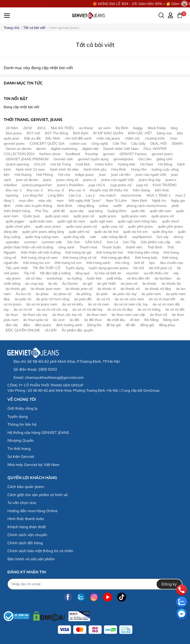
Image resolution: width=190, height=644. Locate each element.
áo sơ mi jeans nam (42, 304)
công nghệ (100, 143)
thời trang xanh (98, 263)
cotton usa (78, 143)
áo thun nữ (158, 315)
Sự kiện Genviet (21, 456)
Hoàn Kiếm (104, 164)
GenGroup (151, 390)
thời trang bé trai (109, 252)
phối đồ (59, 211)
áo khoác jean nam (46, 289)
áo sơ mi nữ (23, 309)
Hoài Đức (83, 164)
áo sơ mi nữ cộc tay (52, 309)
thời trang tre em (36, 263)
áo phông (84, 294)
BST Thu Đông (57, 133)
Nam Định (139, 201)
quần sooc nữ (112, 226)
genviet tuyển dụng (93, 159)
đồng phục (167, 325)
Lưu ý (90, 195)
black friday (157, 128)
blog (174, 128)
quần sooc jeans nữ (81, 226)
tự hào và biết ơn (108, 273)
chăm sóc (132, 138)
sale (93, 237)
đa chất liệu (116, 320)
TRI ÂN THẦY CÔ (47, 268)
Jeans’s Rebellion (70, 185)
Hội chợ (64, 175)
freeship (92, 154)
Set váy (163, 237)
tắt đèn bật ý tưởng (55, 273)
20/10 (27, 128)
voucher (132, 273)
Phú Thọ (42, 211)
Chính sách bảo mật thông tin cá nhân (40, 551)
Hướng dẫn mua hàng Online (33, 511)
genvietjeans (123, 159)
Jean (102, 175)
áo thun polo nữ (36, 320)
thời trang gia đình (116, 258)
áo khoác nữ (130, 289)
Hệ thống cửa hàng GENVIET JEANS (38, 433)
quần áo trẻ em (135, 232)
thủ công (122, 263)
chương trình (155, 138)
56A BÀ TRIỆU (62, 128)
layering (12, 195)
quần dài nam (160, 211)
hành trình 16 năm (64, 169)
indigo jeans (84, 175)
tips (152, 263)
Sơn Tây (129, 242)
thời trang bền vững (143, 252)
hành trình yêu (95, 169)
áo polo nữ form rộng (53, 299)
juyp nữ (142, 185)
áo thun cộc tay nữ (67, 315)
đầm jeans (43, 325)
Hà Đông (165, 164)
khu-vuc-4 (77, 190)
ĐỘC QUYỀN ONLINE (23, 330)
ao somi (104, 128)
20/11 (41, 128)
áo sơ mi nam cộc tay (131, 304)
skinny (178, 237)
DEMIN (177, 143)
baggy (138, 128)
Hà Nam (147, 164)
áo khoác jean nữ (79, 289)
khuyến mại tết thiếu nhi (109, 190)
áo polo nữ (23, 299)
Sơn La (112, 242)
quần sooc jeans (48, 226)
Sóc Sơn (74, 242)
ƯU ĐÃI (51, 330)
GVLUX (40, 164)
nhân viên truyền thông (34, 206)
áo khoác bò (171, 283)
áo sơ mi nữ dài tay (87, 309)
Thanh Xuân (111, 247)
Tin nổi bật (16, 99)
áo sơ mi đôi (175, 309)
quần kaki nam (41, 221)
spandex (12, 242)
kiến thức (162, 190)
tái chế (139, 268)
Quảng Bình (117, 211)
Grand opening (17, 164)
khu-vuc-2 (35, 190)
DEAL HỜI (159, 143)
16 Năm (12, 128)
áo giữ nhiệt (107, 283)
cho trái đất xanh (78, 138)
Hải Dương (23, 175)
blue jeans (14, 133)
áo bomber (163, 278)
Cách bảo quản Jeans (26, 487)
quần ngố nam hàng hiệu (137, 221)
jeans (47, 180)
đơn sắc (12, 325)
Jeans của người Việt (118, 180)
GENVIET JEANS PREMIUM (27, 159)
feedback (73, 154)
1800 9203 (47, 369)
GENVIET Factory (133, 154)
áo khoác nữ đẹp (158, 289)
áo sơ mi (103, 299)
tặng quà (83, 273)
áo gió (87, 283)
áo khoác (149, 283)
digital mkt (90, 149)
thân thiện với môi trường (41, 252)
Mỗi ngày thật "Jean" (85, 201)
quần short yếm (18, 226)
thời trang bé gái (78, 252)
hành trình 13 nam (30, 169)
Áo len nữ (23, 294)
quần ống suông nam (42, 237)
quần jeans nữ (163, 216)
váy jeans (13, 278)
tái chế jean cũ (160, 268)
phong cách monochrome (147, 206)
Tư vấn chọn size (22, 503)
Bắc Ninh (53, 138)
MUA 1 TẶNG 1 (158, 195)
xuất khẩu (114, 278)
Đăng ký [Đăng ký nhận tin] (169, 584)
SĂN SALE (94, 242)
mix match (108, 195)
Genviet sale (63, 159)
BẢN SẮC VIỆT (140, 133)
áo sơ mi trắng (149, 309)
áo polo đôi (83, 299)
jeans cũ (90, 180)
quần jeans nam (134, 216)
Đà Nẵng (151, 320)
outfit (118, 206)
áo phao (42, 294)
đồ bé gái (113, 325)
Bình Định (81, 133)
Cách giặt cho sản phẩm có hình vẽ (37, 495)
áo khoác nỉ (107, 289)
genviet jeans (162, 154)
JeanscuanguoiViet (37, 185)
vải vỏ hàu (34, 278)
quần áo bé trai (106, 232)
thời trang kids (146, 258)
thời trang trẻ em (68, 263)
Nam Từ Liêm (116, 201)
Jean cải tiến (121, 175)
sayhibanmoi (142, 237)
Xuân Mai (94, 278)
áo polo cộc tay (125, 294)
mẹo (60, 201)
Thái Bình (155, 247)
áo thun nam (97, 315)
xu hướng (74, 278)
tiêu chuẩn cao (171, 263)
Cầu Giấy (138, 143)
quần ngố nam (101, 221)
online (104, 206)
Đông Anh (171, 320)
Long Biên (56, 195)
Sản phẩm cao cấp (155, 242)
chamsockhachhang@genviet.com (54, 377)
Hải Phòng (45, 175)
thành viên (134, 247)
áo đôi (74, 320)
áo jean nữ (129, 283)
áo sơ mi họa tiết (162, 299)
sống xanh (66, 247)
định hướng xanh (69, 325)
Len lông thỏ (33, 195)
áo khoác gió (16, 289)
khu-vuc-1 (14, 190)
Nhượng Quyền (21, 440)
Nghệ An (159, 201)
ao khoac (86, 128)
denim (41, 149)
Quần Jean (32, 216)
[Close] (184, 4)
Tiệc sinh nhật (17, 268)
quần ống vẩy (74, 237)
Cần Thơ (119, 143)
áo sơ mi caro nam (129, 299)
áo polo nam (151, 294)
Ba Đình (122, 128)
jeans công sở (67, 180)
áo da (53, 283)
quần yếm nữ (79, 232)
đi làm (135, 320)
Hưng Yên (139, 169)
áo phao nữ (62, 294)
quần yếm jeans (140, 226)
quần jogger (15, 221)
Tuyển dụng (74, 268)
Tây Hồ (29, 273)
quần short (171, 221)
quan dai (77, 211)
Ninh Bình (65, 206)
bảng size (164, 133)
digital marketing (64, 149)
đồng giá (147, 325)
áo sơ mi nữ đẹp (120, 309)
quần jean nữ (84, 216)
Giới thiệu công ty (23, 408)
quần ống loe (163, 232)
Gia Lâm (145, 159)
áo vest (59, 320)
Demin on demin (19, 149)
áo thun (12, 315)
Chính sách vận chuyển (27, 535)
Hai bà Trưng (61, 164)
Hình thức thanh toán (26, 519)
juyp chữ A (97, 185)
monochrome (131, 195)
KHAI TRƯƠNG (165, 185)
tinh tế (139, 263)
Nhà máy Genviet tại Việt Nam (33, 465)
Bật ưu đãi (32, 138)
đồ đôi (131, 325)
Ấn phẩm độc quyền (77, 330)
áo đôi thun (93, 320)
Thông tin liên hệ (22, 424)
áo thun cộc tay (35, 315)
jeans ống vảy (150, 180)
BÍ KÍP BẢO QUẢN (108, 133)
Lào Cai (75, 195)
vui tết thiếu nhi (156, 273)
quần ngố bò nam (71, 221)
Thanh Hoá (88, 247)
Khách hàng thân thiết (27, 527)
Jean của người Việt (151, 175)
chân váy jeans (108, 138)
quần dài (138, 211)
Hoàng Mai (126, 164)
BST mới (33, 133)
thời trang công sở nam (39, 258)
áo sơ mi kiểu (72, 304)
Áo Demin (70, 283)
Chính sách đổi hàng (25, 543)
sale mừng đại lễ (114, 237)
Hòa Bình (119, 169)
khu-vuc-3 (56, 190)
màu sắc (45, 201)
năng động (86, 206)
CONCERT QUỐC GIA (47, 143)
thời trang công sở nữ (79, 258)
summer (30, 242)
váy (176, 273)
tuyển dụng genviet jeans (108, 268)
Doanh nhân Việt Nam (121, 149)
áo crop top (34, 283)
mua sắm (26, 201)
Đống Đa (94, 325)
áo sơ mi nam (98, 304)
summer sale (52, 242)
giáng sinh (164, 159)
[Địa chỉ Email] (95, 584)
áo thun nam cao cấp (128, 315)
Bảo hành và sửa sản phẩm (31, 559)
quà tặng (95, 211)
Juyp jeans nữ (121, 185)
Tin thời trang (19, 449)
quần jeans (108, 216)
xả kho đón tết (138, 278)
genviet (109, 154)
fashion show (50, 154)
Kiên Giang (141, 190)
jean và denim (27, 180)
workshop (54, 278)
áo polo (102, 294)
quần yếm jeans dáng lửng (43, 232)
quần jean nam (57, 216)
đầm (26, 325)
